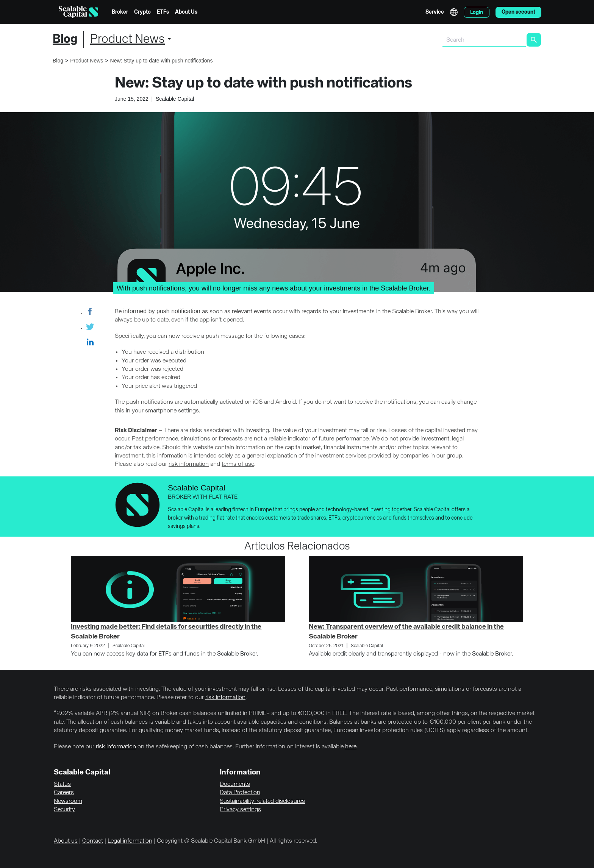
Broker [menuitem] (120, 12)
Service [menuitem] (435, 12)
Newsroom (68, 801)
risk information (189, 464)
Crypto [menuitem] (142, 12)
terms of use (238, 464)
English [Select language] (454, 12)
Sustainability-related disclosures (262, 801)
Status (62, 784)
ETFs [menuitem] (163, 12)
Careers (64, 793)
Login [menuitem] (477, 12)
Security (64, 810)
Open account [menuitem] (518, 12)
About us (66, 841)
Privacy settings (240, 810)
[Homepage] (78, 12)
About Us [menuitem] (186, 12)
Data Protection (240, 793)
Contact (93, 841)
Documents (235, 784)
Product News (127, 39)
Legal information (130, 841)
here (351, 747)
